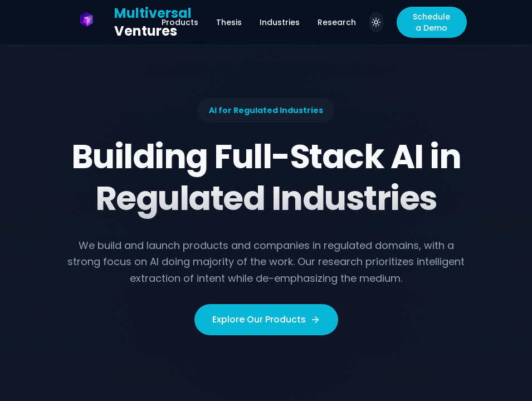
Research (337, 22)
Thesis (229, 22)
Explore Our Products (266, 319)
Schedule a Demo (431, 22)
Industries (280, 22)
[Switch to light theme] (377, 22)
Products (180, 22)
